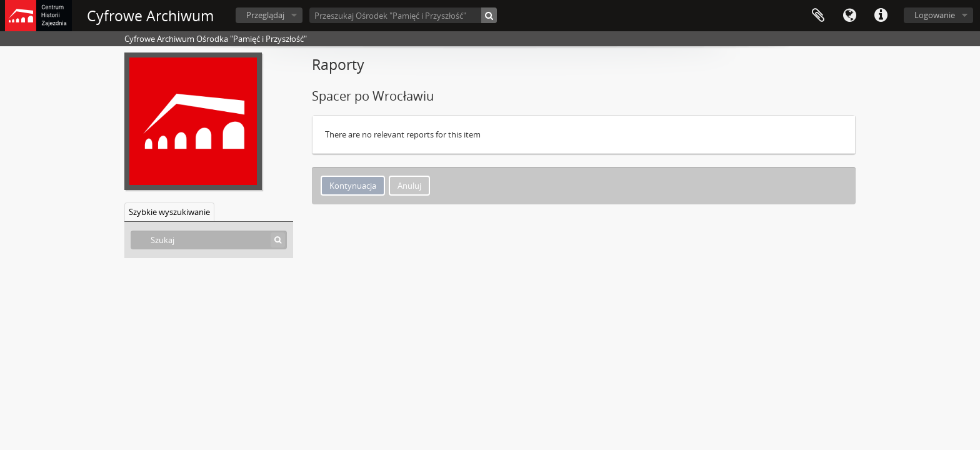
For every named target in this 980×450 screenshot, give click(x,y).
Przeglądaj (265, 15)
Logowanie (935, 15)
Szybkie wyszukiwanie (169, 212)
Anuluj (409, 186)
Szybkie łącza (881, 16)
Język (849, 16)
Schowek (818, 16)
